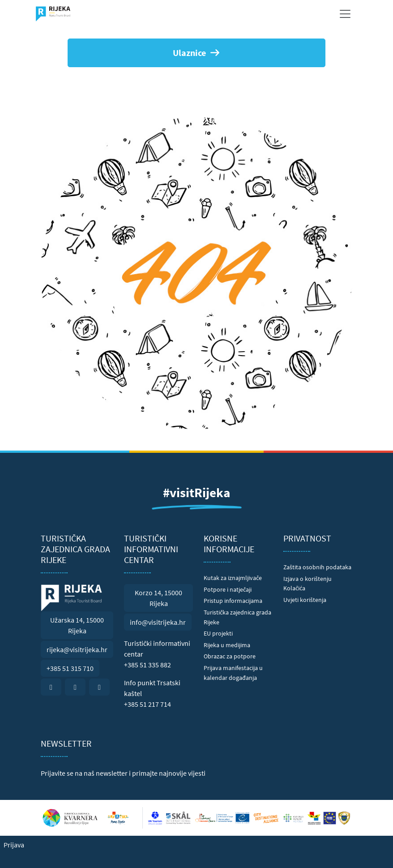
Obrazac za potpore (230, 656)
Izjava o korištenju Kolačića (308, 584)
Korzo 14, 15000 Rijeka (158, 598)
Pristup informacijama (233, 601)
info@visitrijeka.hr (158, 622)
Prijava (14, 845)
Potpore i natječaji (228, 589)
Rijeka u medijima (227, 645)
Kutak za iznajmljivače (233, 578)
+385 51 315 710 (70, 668)
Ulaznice (197, 53)
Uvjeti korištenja (305, 600)
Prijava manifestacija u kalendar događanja (233, 673)
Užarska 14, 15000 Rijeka (77, 625)
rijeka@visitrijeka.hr (77, 649)
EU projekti (218, 633)
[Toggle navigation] (345, 14)
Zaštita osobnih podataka (317, 567)
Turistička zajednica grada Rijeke (237, 617)
